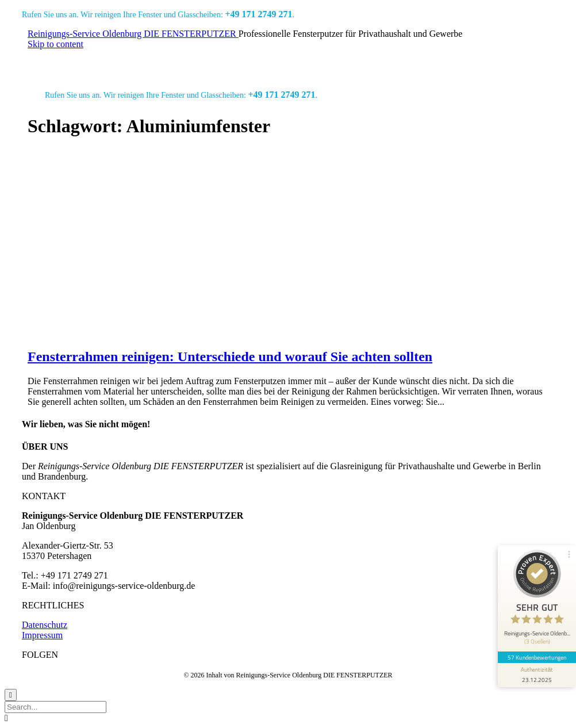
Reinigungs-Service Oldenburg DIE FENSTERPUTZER (133, 34)
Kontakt (468, 61)
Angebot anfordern (365, 61)
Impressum (42, 635)
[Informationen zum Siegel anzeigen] (537, 675)
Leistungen (149, 61)
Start (102, 61)
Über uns (262, 61)
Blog (425, 61)
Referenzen (207, 61)
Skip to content (55, 44)
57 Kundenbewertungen (537, 657)
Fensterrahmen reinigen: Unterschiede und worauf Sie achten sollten (230, 357)
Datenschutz (45, 625)
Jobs (306, 61)
